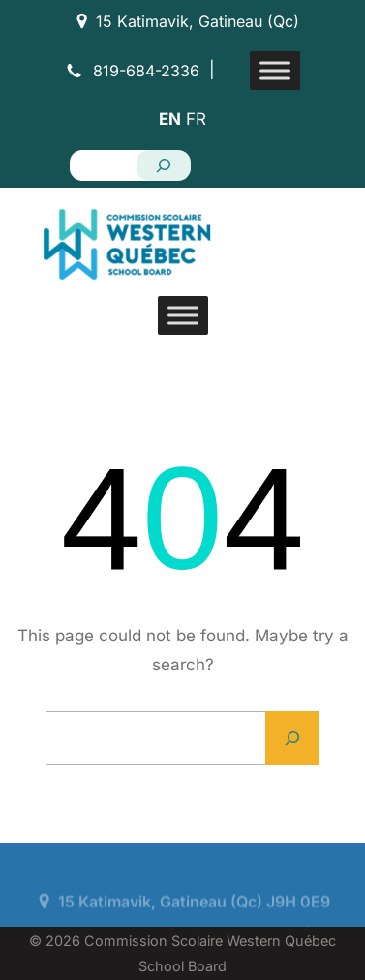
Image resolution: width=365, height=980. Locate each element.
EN (170, 119)
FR (196, 119)
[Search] (164, 165)
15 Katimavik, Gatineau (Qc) (198, 21)
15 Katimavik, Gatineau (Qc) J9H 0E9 (194, 920)
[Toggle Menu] (275, 70)
